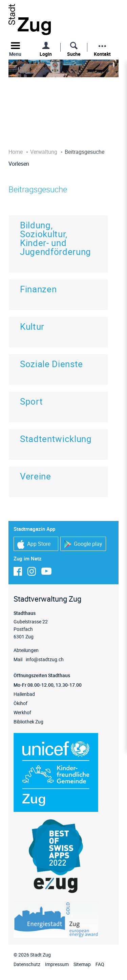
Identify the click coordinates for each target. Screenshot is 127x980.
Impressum (57, 964)
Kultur (32, 326)
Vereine (36, 476)
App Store (34, 544)
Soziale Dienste (51, 364)
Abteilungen (26, 650)
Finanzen (38, 289)
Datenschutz (27, 964)
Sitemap (82, 964)
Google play (83, 544)
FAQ (100, 964)
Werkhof (22, 712)
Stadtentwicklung (56, 439)
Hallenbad (24, 694)
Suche (74, 54)
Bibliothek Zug (28, 722)
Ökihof (20, 703)
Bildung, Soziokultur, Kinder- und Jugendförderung (56, 238)
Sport (31, 401)
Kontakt (102, 54)
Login (46, 54)
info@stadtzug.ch (45, 659)
